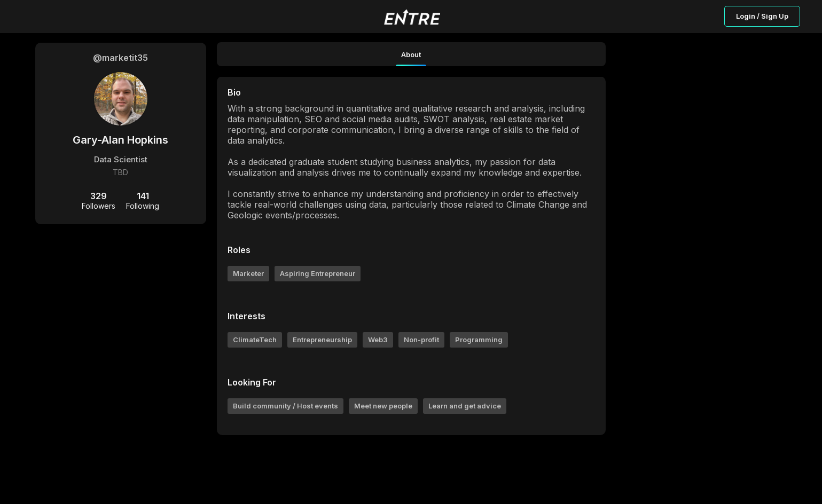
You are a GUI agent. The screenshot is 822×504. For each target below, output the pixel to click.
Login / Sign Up (762, 16)
